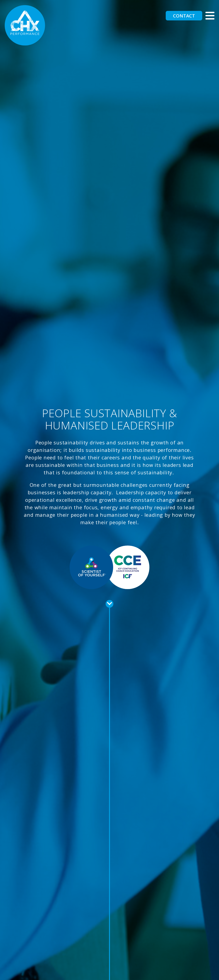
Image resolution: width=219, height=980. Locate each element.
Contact (184, 16)
